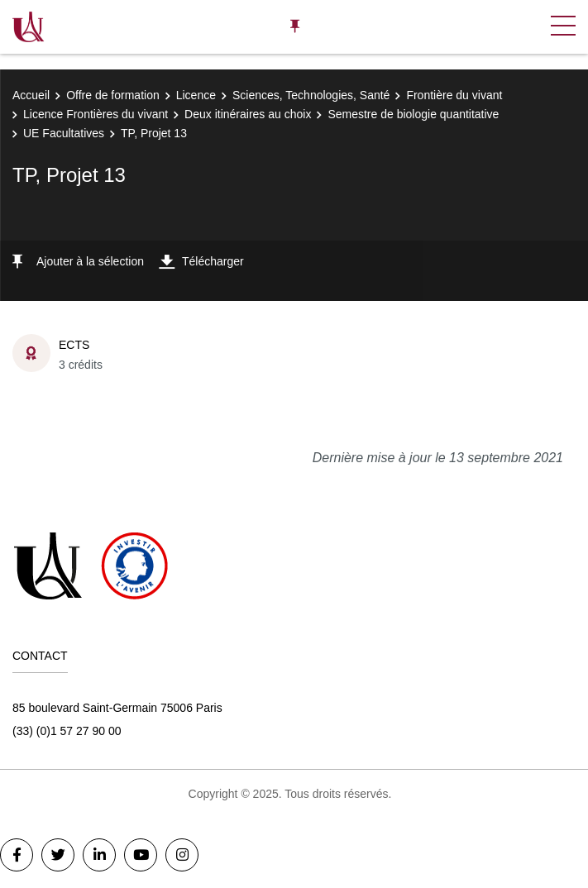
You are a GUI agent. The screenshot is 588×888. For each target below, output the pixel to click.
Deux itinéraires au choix (248, 114)
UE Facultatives (64, 133)
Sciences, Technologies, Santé (311, 95)
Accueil (31, 95)
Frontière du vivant (454, 95)
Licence (196, 95)
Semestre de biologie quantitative (413, 114)
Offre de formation (113, 95)
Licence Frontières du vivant (96, 114)
